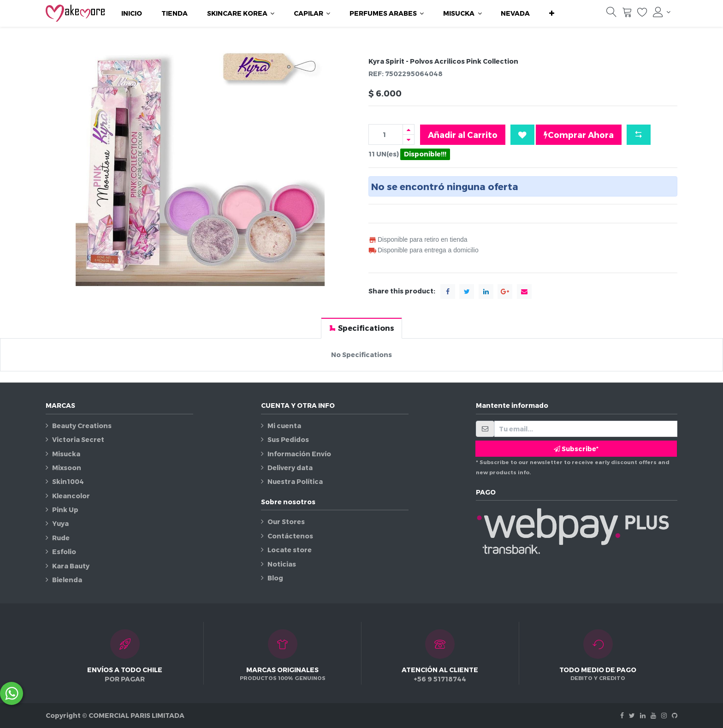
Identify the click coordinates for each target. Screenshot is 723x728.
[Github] (675, 715)
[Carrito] (627, 14)
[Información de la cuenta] (662, 12)
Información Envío (299, 454)
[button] (552, 13)
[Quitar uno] (409, 140)
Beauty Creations (82, 426)
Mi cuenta (284, 426)
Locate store (290, 550)
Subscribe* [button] (576, 449)
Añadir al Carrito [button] (463, 134)
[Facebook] (622, 715)
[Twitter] (632, 715)
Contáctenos (290, 536)
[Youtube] (653, 715)
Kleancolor (71, 496)
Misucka (66, 454)
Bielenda (67, 580)
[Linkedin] (643, 715)
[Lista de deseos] (642, 14)
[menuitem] (132, 13)
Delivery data (290, 468)
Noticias (282, 564)
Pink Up (65, 510)
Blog (275, 578)
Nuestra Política (295, 481)
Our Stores (286, 522)
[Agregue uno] (409, 129)
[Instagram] (664, 715)
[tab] (361, 328)
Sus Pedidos (288, 439)
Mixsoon (67, 468)
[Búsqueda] (611, 14)
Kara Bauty (71, 566)
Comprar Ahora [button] (579, 135)
